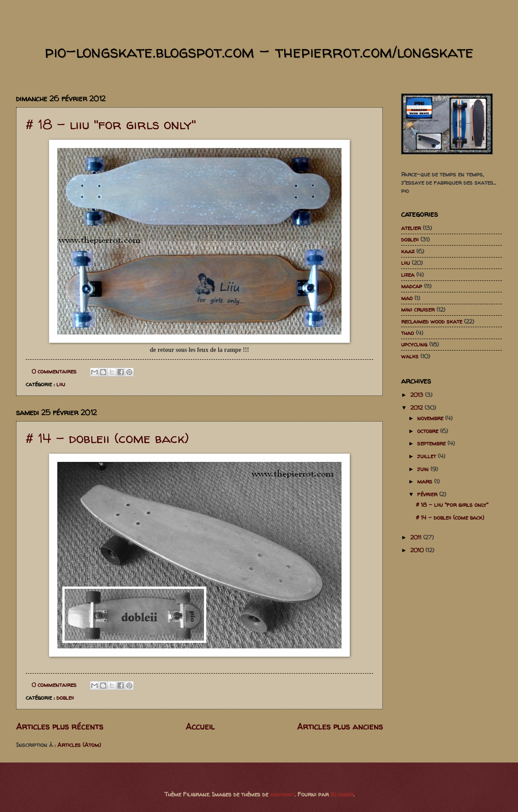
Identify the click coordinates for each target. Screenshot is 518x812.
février (428, 494)
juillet (427, 456)
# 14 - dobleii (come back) (107, 438)
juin (424, 469)
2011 (417, 537)
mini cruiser (418, 309)
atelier (411, 228)
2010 (418, 550)
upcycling (414, 344)
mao (407, 298)
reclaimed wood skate (432, 321)
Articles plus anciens (340, 727)
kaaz (408, 251)
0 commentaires (54, 371)
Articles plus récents (60, 727)
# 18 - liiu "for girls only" (111, 124)
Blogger (342, 794)
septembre (432, 443)
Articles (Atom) (79, 745)
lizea (408, 274)
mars (426, 481)
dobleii (65, 697)
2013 (418, 395)
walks (410, 356)
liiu (61, 384)
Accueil (200, 727)
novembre (431, 418)
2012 (417, 407)
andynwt (282, 794)
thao (408, 333)
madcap (412, 286)
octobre (429, 431)
